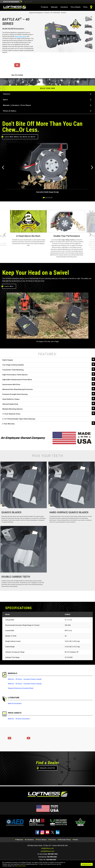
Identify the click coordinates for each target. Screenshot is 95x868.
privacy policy (22, 866)
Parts (85, 7)
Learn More (9, 286)
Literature (64, 7)
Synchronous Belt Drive (49, 384)
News (76, 840)
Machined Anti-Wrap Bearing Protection (49, 389)
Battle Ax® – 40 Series (60, 13)
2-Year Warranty (49, 423)
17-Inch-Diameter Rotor (49, 413)
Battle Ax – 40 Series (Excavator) (19, 719)
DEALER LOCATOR (47, 768)
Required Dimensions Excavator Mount (21, 688)
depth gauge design (21, 37)
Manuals (54, 7)
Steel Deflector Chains (49, 399)
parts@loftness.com (48, 851)
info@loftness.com (47, 848)
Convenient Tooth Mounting (49, 369)
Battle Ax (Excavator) (15, 703)
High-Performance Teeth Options (49, 374)
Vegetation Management (36, 13)
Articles (53, 840)
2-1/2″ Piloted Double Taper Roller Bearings (19, 419)
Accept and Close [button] (87, 864)
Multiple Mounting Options (49, 408)
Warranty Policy (65, 840)
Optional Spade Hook (49, 403)
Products (44, 7)
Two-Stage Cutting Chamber (49, 364)
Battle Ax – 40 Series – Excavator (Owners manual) (25, 679)
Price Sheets (76, 7)
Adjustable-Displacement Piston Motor (49, 379)
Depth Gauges (49, 359)
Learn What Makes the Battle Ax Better (20, 137)
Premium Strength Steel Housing (49, 394)
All (51, 13)
